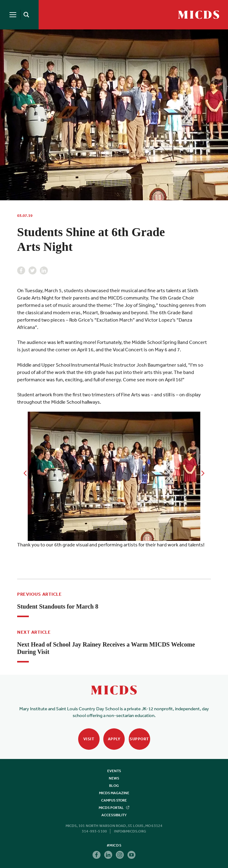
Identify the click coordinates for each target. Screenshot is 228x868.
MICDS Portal (114, 808)
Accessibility (114, 815)
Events (114, 771)
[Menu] (13, 15)
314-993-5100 (94, 831)
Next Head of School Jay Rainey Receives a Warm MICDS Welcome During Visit (106, 648)
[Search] (25, 15)
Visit (89, 739)
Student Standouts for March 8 (58, 606)
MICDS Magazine (114, 793)
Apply (114, 739)
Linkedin (44, 270)
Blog (114, 786)
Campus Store (114, 800)
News (114, 778)
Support (139, 739)
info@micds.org (130, 831)
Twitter (32, 270)
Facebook (21, 270)
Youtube (131, 855)
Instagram (120, 855)
